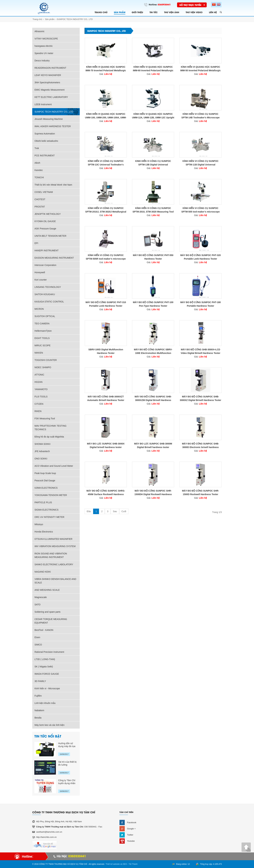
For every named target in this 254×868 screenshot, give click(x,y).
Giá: (106, 74)
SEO (125, 864)
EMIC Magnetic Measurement (49, 90)
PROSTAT (40, 207)
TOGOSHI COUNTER (46, 360)
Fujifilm (38, 696)
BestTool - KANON (44, 630)
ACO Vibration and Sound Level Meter (54, 466)
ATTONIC (39, 375)
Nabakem (39, 710)
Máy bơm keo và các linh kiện (49, 725)
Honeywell (40, 272)
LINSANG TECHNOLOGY (48, 287)
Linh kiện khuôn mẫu (45, 703)
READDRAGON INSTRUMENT (50, 68)
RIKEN (38, 411)
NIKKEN (39, 353)
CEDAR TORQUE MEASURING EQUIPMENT (51, 621)
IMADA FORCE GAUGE (47, 674)
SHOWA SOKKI (42, 444)
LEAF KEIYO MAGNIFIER (48, 75)
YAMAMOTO (41, 389)
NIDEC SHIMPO (43, 367)
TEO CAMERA (42, 324)
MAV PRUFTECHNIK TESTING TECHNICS (50, 428)
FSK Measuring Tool (45, 418)
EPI (36, 243)
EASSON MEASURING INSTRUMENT (54, 258)
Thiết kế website (113, 864)
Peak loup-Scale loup (45, 473)
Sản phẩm (50, 19)
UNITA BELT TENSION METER (50, 236)
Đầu (89, 511)
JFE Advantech (42, 451)
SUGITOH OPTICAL (45, 316)
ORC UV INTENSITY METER (49, 517)
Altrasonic (39, 31)
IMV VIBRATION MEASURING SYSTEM (55, 546)
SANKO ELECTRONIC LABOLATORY (54, 564)
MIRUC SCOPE (43, 345)
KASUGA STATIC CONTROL (49, 302)
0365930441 (164, 4)
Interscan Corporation (45, 265)
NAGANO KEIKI (43, 572)
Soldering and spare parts (47, 612)
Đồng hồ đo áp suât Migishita (49, 437)
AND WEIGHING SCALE (47, 590)
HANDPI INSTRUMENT (47, 250)
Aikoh (37, 163)
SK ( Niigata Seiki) (44, 667)
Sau (115, 511)
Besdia (38, 718)
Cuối (124, 511)
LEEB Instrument (43, 104)
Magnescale (41, 597)
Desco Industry (42, 61)
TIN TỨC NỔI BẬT (48, 736)
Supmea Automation (45, 134)
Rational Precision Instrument (49, 652)
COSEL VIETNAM (44, 192)
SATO (38, 605)
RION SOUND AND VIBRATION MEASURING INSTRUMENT (51, 555)
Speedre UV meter (44, 53)
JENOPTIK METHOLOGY (48, 214)
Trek (37, 148)
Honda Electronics (44, 532)
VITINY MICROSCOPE (46, 39)
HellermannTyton (43, 331)
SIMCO (38, 645)
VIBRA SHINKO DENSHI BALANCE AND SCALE (55, 581)
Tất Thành (133, 864)
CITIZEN (39, 404)
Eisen (37, 637)
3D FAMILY (40, 681)
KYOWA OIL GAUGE (45, 221)
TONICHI (39, 177)
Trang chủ (37, 19)
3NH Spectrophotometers (47, 82)
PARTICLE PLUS (43, 502)
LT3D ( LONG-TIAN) (45, 659)
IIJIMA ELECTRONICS (46, 488)
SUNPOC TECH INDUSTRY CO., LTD (75, 19)
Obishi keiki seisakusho (46, 141)
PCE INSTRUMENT (45, 156)
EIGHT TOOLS (42, 338)
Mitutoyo (39, 524)
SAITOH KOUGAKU (45, 294)
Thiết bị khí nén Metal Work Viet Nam (53, 185)
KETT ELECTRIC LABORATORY (51, 97)
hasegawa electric (44, 46)
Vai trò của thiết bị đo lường (67, 763)
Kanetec (39, 170)
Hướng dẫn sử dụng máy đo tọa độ (67, 745)
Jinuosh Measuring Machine (49, 119)
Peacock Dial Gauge (45, 481)
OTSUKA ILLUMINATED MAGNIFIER (53, 539)
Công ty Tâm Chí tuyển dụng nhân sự (67, 782)
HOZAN (38, 382)
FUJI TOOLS (41, 397)
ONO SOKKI (41, 459)
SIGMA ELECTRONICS (46, 510)
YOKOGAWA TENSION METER (51, 495)
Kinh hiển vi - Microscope (47, 688)
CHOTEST (40, 199)
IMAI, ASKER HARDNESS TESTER (53, 126)
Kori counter (41, 280)
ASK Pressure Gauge (45, 229)
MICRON (39, 309)
